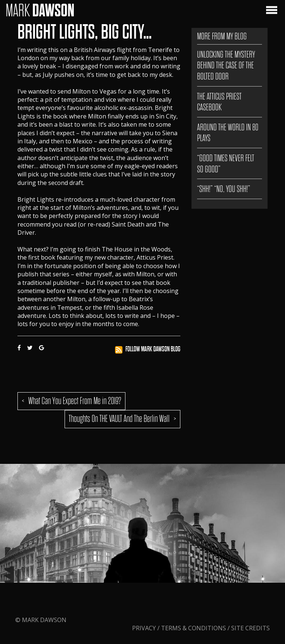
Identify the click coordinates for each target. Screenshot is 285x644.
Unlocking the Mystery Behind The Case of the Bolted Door (226, 65)
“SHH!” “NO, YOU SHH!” (224, 189)
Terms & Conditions (194, 628)
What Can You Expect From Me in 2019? (75, 401)
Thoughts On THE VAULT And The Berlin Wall (119, 419)
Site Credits (250, 628)
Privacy (145, 628)
